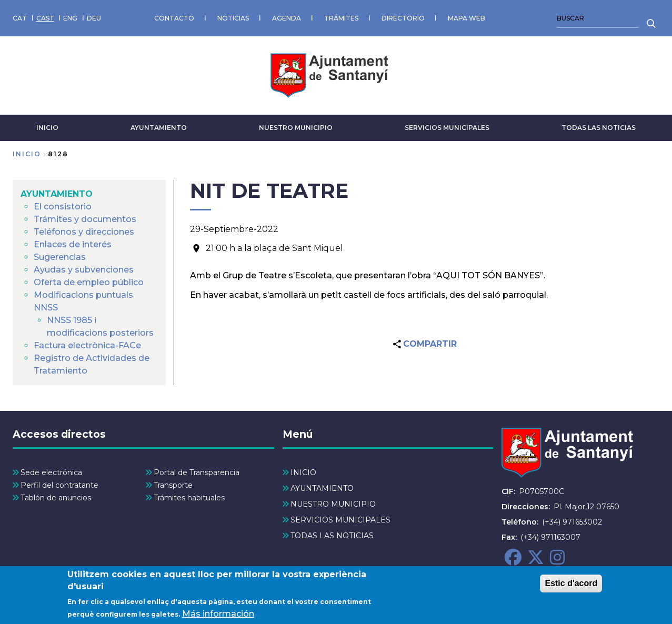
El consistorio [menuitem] (63, 207)
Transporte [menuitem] (173, 485)
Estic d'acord (571, 585)
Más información (218, 615)
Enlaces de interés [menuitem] (73, 244)
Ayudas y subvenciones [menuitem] (84, 270)
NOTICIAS (233, 18)
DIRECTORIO (403, 18)
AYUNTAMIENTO (159, 128)
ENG (70, 18)
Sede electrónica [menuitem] (51, 472)
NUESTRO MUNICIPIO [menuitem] (333, 504)
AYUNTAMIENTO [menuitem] (57, 194)
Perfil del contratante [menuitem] (59, 485)
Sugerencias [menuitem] (60, 257)
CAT (20, 18)
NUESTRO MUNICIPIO (296, 128)
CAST (45, 18)
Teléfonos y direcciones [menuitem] (84, 232)
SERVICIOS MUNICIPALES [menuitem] (340, 520)
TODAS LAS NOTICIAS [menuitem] (332, 536)
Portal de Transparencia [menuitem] (197, 472)
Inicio (27, 154)
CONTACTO (174, 18)
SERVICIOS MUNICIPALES (447, 128)
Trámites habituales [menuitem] (189, 498)
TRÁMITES (341, 18)
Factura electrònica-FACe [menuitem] (87, 345)
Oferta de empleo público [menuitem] (89, 282)
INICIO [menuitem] (303, 472)
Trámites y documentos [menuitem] (85, 219)
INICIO (47, 128)
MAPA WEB (467, 18)
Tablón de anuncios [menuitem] (56, 498)
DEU (94, 18)
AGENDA (287, 18)
